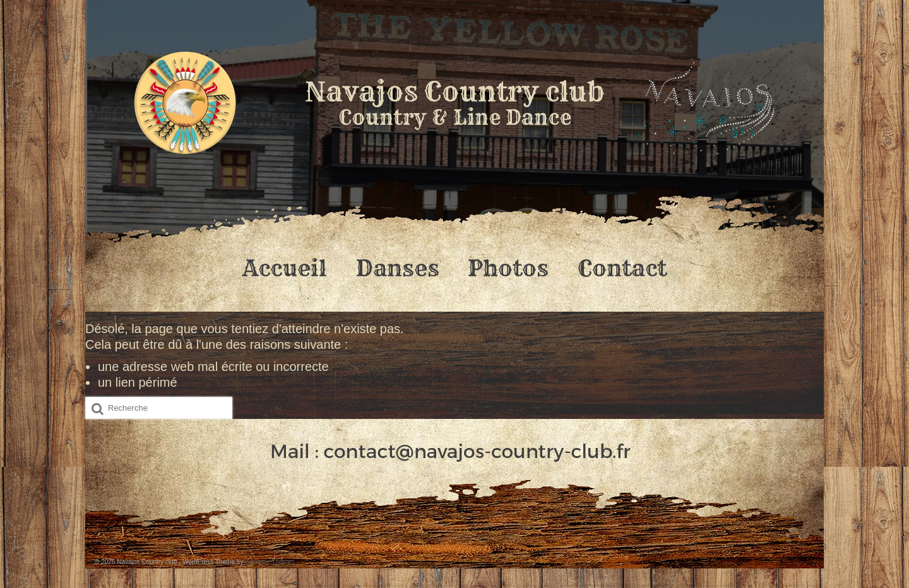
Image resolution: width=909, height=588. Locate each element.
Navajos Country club (455, 91)
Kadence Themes (270, 562)
